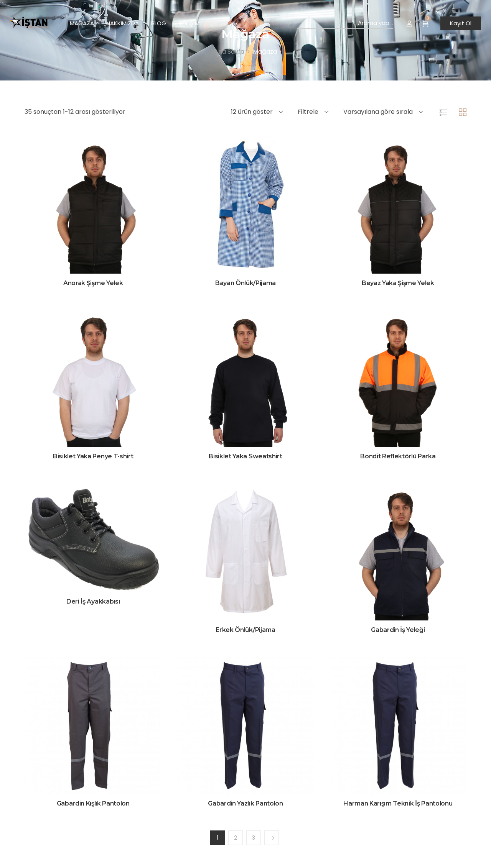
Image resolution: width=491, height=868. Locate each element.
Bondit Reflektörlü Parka (398, 456)
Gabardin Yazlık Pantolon (245, 803)
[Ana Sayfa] (229, 52)
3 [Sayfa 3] (254, 838)
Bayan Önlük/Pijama (245, 283)
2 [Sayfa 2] (236, 838)
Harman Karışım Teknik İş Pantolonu (398, 803)
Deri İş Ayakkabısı (93, 601)
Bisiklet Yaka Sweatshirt (245, 456)
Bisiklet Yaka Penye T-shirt (93, 456)
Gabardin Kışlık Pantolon (93, 803)
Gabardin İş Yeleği (398, 630)
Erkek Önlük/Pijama (245, 630)
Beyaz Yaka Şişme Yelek (398, 283)
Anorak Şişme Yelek (93, 283)
